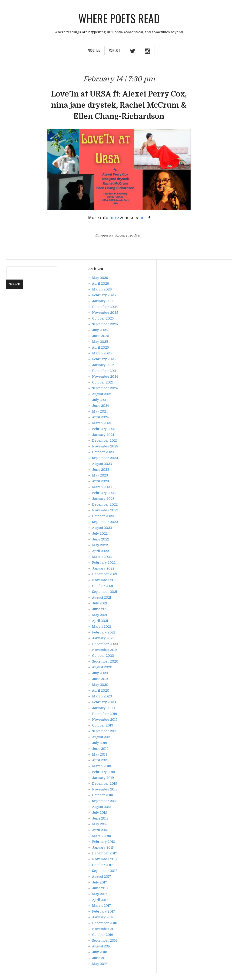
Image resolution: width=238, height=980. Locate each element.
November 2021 (105, 580)
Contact (115, 50)
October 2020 (103, 656)
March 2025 (102, 353)
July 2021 (99, 603)
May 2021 (100, 615)
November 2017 (105, 859)
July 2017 (99, 882)
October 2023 (103, 452)
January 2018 (103, 847)
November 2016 (105, 929)
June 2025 (101, 336)
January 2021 (103, 638)
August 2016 (102, 946)
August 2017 (102, 877)
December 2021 (104, 574)
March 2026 (102, 289)
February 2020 (104, 702)
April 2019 (100, 760)
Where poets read (119, 18)
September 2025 (105, 324)
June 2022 (101, 539)
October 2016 (103, 935)
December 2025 (105, 307)
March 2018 (101, 836)
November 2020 (105, 650)
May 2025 (100, 342)
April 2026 (101, 283)
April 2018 (100, 830)
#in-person (104, 235)
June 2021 (100, 609)
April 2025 (100, 347)
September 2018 (105, 801)
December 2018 (104, 783)
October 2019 (103, 725)
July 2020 (100, 673)
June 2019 (100, 749)
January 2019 (103, 778)
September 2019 (105, 731)
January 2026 (103, 301)
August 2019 (102, 737)
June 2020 (101, 679)
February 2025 (104, 359)
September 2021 (105, 592)
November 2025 (105, 313)
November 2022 (105, 510)
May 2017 (100, 894)
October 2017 (102, 865)
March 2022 (102, 557)
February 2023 (104, 493)
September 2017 (105, 871)
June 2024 (100, 406)
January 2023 (103, 499)
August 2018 (102, 807)
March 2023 (102, 487)
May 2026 (100, 278)
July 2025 (100, 330)
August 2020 (102, 667)
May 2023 (100, 475)
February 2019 (104, 772)
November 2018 (105, 789)
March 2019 (102, 766)
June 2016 (100, 958)
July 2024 (100, 400)
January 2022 (103, 568)
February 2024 (104, 429)
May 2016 (100, 964)
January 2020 (103, 708)
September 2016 (105, 940)
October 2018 (102, 795)
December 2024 (105, 371)
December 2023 (105, 440)
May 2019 (100, 754)
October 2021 (102, 586)
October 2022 (103, 516)
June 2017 (100, 888)
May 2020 (100, 685)
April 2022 (100, 551)
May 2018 (100, 824)
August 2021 (102, 597)
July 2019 (100, 743)
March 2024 (102, 423)
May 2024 (100, 411)
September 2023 (105, 458)
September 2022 (105, 522)
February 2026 (104, 295)
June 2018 (100, 818)
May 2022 (100, 545)
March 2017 (101, 906)
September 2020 (105, 661)
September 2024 (105, 388)
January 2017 (103, 917)
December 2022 (105, 504)
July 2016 (100, 952)
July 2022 (100, 533)
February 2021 (103, 632)
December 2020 (105, 644)
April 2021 (100, 621)
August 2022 (102, 528)
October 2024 (103, 382)
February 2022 (104, 563)
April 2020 (101, 690)
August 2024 (102, 394)
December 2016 (105, 923)
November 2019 (105, 720)
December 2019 (105, 714)
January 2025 (103, 365)
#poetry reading (128, 235)
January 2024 (103, 435)
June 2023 (101, 470)
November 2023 (105, 446)
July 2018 (99, 813)
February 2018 (103, 842)
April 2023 (100, 481)
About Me (94, 50)
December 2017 (104, 853)
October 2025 (103, 318)
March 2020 (102, 696)
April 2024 (100, 417)
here (114, 218)
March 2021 (101, 627)
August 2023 (102, 464)
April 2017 (100, 900)
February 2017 (103, 911)
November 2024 (105, 377)
